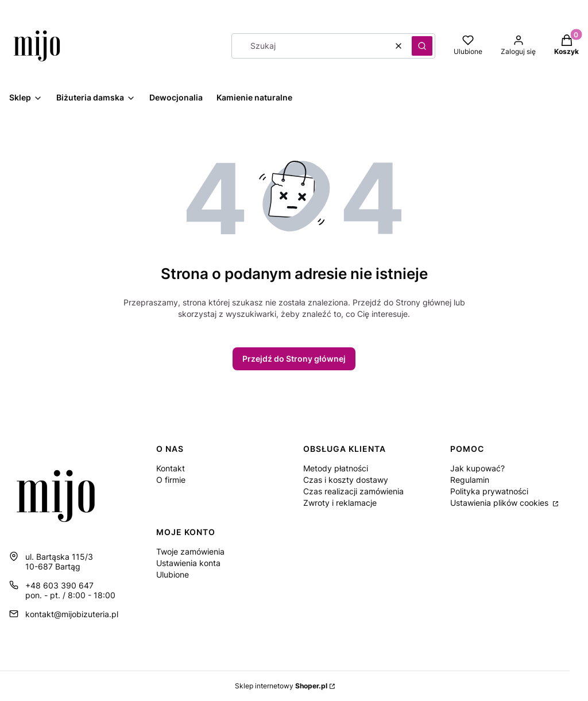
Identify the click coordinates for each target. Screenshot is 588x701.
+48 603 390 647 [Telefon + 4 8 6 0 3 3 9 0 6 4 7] (59, 585)
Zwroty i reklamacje (340, 503)
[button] (422, 46)
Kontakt (171, 468)
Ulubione (173, 574)
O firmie (171, 480)
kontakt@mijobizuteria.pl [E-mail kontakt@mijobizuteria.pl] (72, 614)
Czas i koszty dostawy (346, 480)
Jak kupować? (477, 468)
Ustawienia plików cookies (500, 503)
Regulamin (470, 480)
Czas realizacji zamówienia (353, 491)
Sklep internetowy (281, 686)
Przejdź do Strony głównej (294, 359)
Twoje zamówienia (190, 551)
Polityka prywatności (489, 491)
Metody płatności (336, 468)
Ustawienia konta (188, 563)
